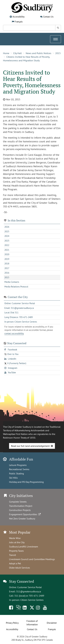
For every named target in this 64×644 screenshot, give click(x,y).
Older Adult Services (20, 568)
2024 (7, 236)
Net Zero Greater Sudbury (22, 519)
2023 (7, 241)
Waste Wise (15, 538)
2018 (7, 264)
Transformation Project (21, 506)
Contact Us (48, 17)
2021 (7, 250)
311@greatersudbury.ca (29, 591)
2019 (7, 259)
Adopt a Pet (15, 563)
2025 (7, 231)
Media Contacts (12, 282)
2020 (7, 254)
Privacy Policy (12, 623)
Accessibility (19, 17)
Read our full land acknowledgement (30, 446)
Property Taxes (16, 551)
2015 (58, 53)
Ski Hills (13, 478)
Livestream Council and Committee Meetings (32, 559)
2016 (7, 273)
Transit (12, 555)
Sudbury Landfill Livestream (24, 547)
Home (6, 53)
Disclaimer (52, 623)
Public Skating (16, 473)
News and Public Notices (39, 53)
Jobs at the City (17, 542)
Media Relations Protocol (16, 287)
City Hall (17, 53)
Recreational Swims (19, 469)
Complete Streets (18, 502)
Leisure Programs (18, 465)
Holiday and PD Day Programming (26, 482)
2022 (7, 245)
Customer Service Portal (30, 587)
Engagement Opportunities (25, 514)
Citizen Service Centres (32, 600)
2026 (7, 227)
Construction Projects (20, 510)
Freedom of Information (32, 623)
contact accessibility (14, 333)
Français (19, 22)
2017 (7, 268)
